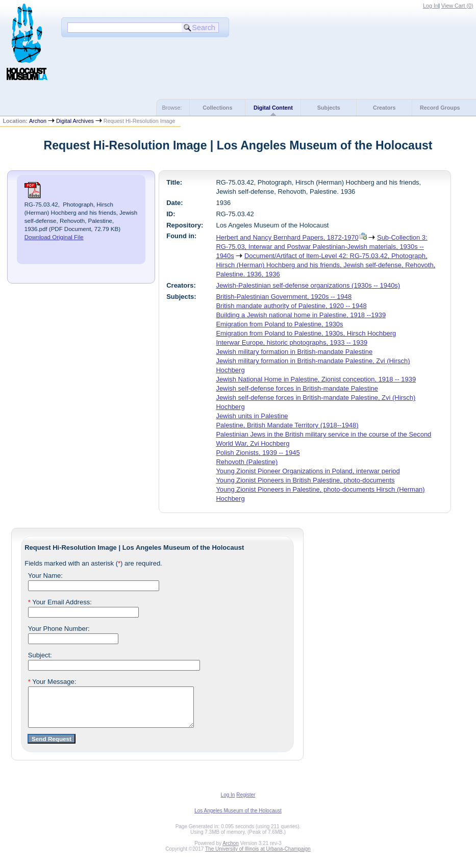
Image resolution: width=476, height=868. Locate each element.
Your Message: (52, 682)
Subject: (40, 655)
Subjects (329, 108)
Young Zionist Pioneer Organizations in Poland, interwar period (308, 471)
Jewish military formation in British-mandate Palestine (294, 352)
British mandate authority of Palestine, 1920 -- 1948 (291, 306)
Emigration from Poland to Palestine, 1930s (279, 324)
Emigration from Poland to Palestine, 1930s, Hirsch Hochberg (306, 333)
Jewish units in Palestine (252, 416)
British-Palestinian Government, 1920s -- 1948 (284, 297)
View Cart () (457, 6)
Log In (431, 6)
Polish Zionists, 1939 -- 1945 (258, 453)
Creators (384, 108)
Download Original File (54, 237)
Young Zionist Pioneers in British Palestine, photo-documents (305, 480)
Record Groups (440, 108)
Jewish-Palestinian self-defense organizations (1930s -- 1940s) (308, 285)
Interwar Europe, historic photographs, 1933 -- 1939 (292, 342)
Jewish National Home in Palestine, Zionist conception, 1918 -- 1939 (316, 379)
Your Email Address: (60, 602)
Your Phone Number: (59, 629)
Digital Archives (75, 121)
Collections (217, 108)
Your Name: (45, 576)
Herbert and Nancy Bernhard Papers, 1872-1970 (287, 237)
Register (246, 802)
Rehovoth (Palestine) (247, 462)
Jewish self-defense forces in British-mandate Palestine (297, 388)
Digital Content (273, 108)
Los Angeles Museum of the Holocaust (238, 818)
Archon (38, 121)
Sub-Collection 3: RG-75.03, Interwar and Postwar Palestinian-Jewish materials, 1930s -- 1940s (321, 247)
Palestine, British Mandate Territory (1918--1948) (287, 425)
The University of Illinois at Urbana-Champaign (258, 857)
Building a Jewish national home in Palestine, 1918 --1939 (301, 315)
